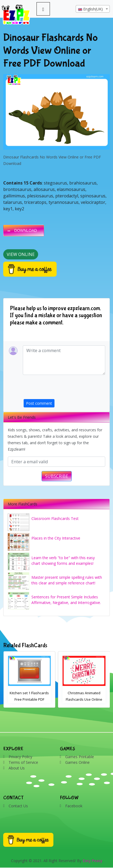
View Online (21, 254)
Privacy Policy (20, 757)
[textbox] (93, 9)
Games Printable (80, 757)
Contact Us (18, 806)
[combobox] (93, 9)
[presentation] (64, 389)
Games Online (77, 762)
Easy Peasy (92, 861)
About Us (17, 768)
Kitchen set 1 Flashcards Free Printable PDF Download (29, 699)
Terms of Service (23, 762)
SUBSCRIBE (57, 476)
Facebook (74, 806)
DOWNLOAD (26, 230)
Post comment (39, 403)
